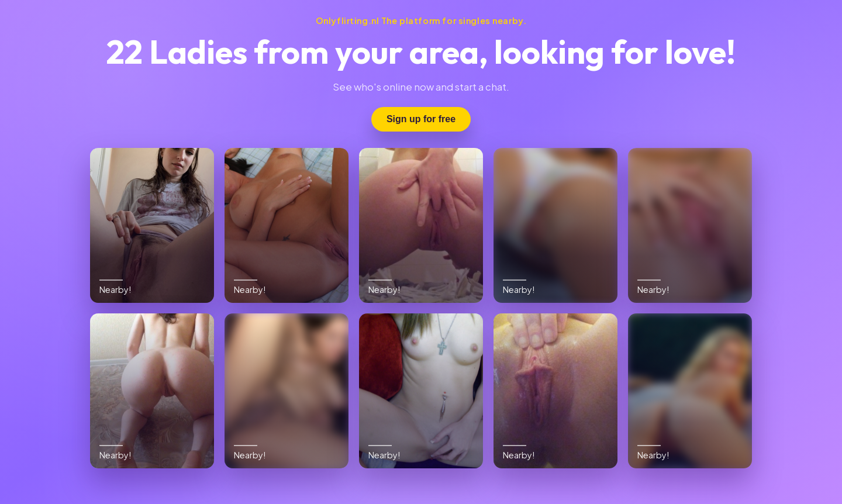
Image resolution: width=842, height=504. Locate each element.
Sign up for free (421, 119)
